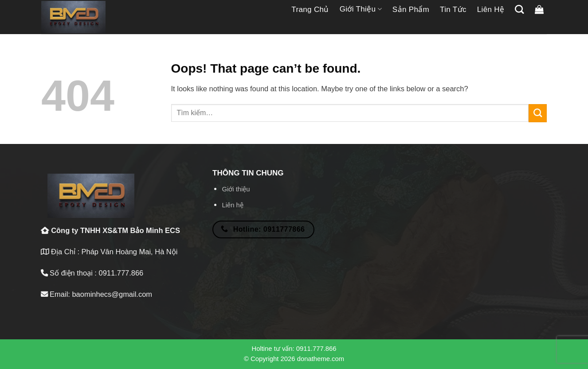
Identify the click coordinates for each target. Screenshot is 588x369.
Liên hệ (491, 10)
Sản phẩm (411, 10)
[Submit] (538, 113)
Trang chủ (310, 10)
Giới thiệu (361, 9)
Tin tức (453, 10)
